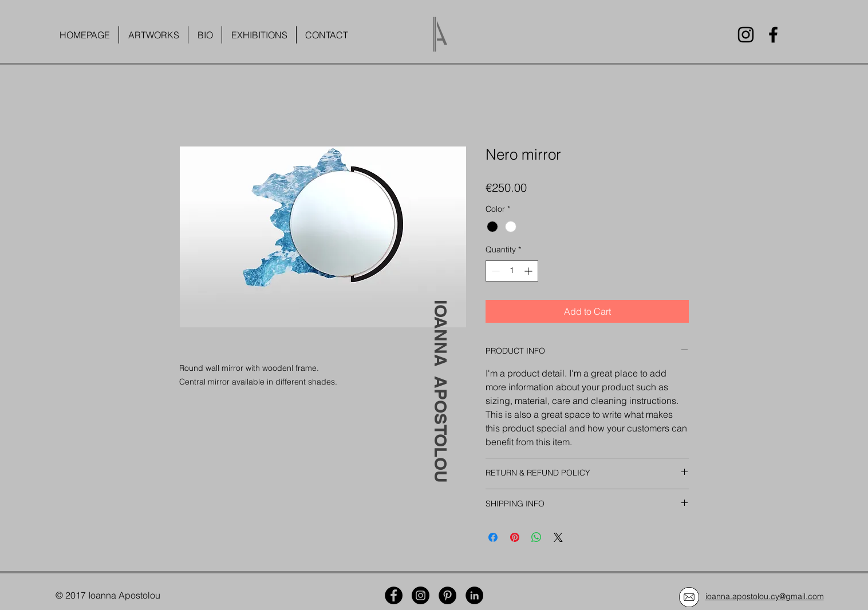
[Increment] (529, 271)
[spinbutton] (512, 271)
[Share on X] (558, 537)
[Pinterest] (447, 595)
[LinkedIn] (474, 595)
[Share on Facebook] (493, 537)
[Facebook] (773, 35)
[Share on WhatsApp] (536, 537)
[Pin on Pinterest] (515, 537)
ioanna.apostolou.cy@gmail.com (765, 596)
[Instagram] (746, 35)
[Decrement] (494, 271)
